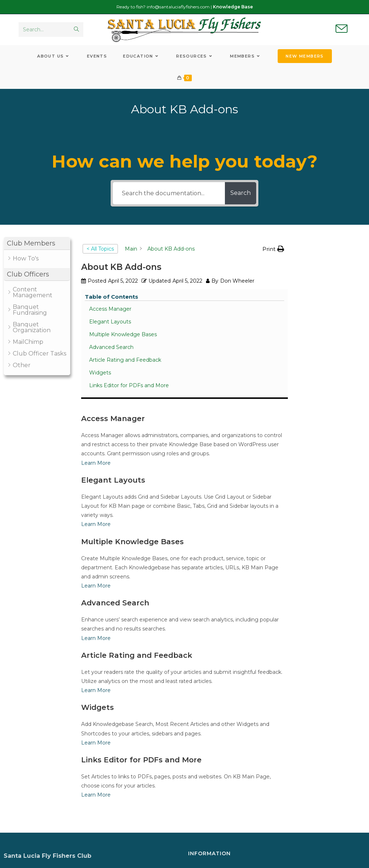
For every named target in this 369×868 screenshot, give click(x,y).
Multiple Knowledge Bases (331, 290)
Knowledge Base (233, 7)
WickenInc (255, 859)
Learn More (96, 343)
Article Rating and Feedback (331, 323)
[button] (37, 248)
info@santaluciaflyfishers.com (178, 7)
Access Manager (329, 261)
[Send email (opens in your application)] (342, 31)
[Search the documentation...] (165, 198)
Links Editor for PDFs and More (328, 356)
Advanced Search (330, 307)
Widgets (319, 340)
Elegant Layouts (329, 274)
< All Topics (100, 253)
